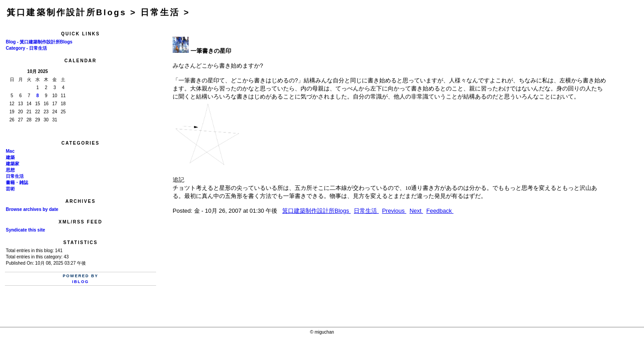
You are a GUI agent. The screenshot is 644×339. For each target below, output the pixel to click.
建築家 (13, 164)
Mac (10, 151)
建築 (10, 157)
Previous (394, 211)
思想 (10, 170)
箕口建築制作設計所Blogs (316, 211)
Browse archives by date (32, 209)
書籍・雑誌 (17, 182)
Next (416, 211)
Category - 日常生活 (26, 48)
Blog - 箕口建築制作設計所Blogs (39, 42)
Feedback (440, 211)
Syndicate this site (25, 230)
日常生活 (15, 176)
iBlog (80, 282)
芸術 (10, 189)
